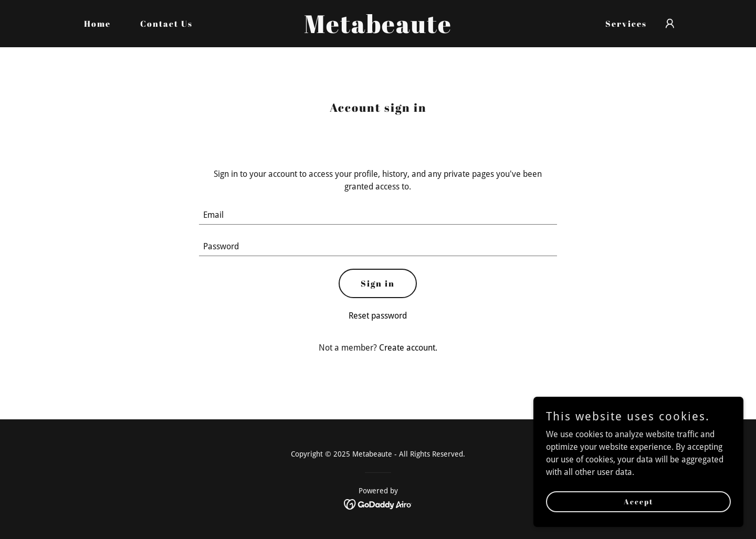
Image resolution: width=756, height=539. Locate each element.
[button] (670, 24)
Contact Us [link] (166, 24)
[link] (378, 30)
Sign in (378, 283)
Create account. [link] (408, 348)
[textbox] (378, 215)
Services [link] (626, 24)
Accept (639, 501)
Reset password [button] (378, 316)
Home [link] (97, 24)
